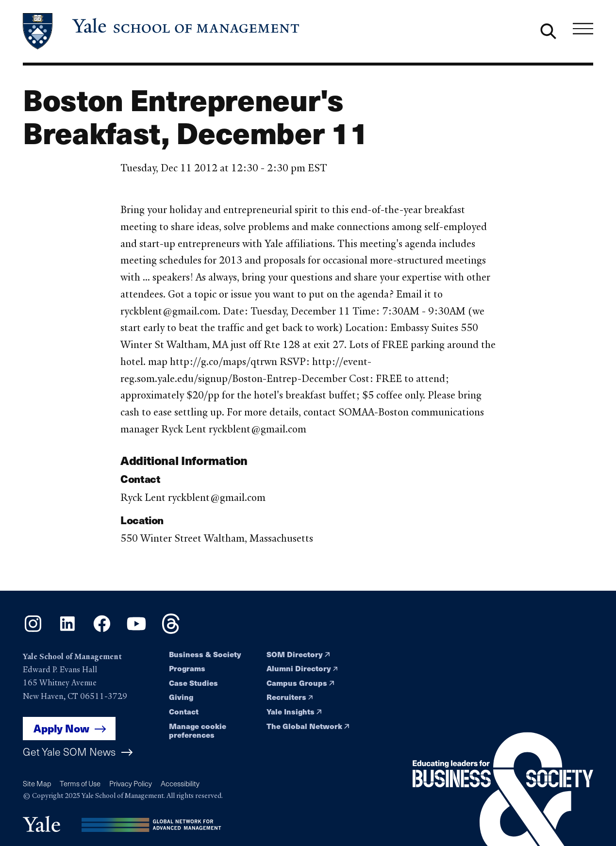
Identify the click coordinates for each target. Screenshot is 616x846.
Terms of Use (80, 783)
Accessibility (180, 783)
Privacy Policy (131, 783)
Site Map (37, 783)
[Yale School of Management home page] (162, 31)
